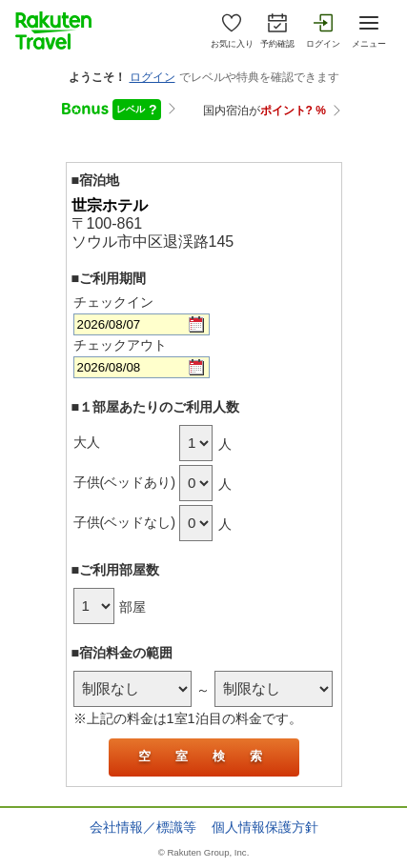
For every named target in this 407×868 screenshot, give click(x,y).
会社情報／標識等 (143, 827)
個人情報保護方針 (265, 827)
